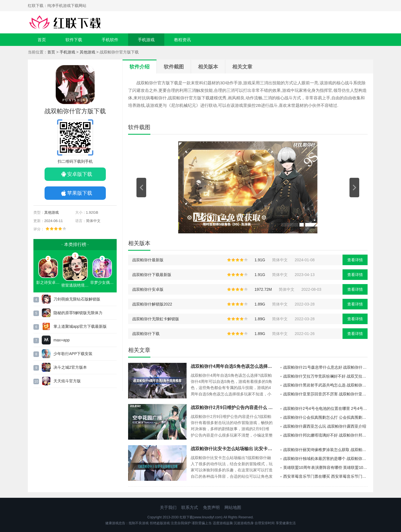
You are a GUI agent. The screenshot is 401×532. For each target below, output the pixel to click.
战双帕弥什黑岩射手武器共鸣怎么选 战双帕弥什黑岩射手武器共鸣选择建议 (325, 385)
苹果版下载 (80, 193)
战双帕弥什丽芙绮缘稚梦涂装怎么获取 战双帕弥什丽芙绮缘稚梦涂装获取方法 (325, 450)
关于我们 (168, 507)
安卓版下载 (80, 174)
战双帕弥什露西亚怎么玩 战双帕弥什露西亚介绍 (325, 426)
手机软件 (110, 40)
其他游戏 (87, 52)
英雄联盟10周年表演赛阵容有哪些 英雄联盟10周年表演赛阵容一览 (325, 467)
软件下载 (74, 40)
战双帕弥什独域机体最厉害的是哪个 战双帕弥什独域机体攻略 (325, 459)
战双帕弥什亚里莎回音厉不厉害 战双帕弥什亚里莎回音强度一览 (325, 394)
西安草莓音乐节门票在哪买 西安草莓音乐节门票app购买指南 (325, 476)
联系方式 (190, 507)
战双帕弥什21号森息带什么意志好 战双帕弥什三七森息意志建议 (325, 367)
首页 (42, 40)
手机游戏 (146, 40)
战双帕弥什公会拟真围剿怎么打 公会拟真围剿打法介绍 (325, 417)
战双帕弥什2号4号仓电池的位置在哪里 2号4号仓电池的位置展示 (325, 408)
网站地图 (233, 507)
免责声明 (211, 507)
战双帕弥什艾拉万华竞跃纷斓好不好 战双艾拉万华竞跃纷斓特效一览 (325, 376)
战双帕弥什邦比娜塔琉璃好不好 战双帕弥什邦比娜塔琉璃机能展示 (325, 435)
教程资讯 (182, 40)
